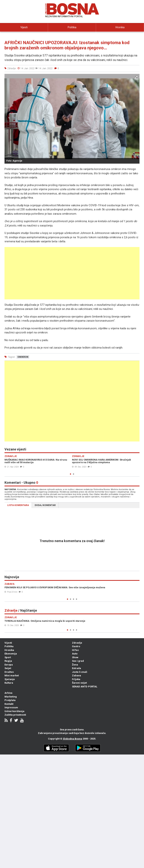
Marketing (11, 697)
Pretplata (10, 700)
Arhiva (8, 693)
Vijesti (24, 27)
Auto (75, 654)
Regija (8, 661)
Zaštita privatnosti (15, 715)
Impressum (11, 707)
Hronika (120, 27)
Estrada (76, 668)
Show (75, 657)
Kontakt (9, 704)
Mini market (12, 675)
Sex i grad (78, 661)
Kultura (9, 683)
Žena (75, 665)
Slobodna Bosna (72, 739)
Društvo (9, 672)
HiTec (75, 650)
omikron (23, 357)
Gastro (76, 646)
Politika (72, 27)
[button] (136, 77)
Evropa (9, 665)
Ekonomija (24, 36)
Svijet (8, 668)
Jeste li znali (80, 672)
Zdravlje (77, 643)
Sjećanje (10, 679)
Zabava (76, 675)
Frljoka (76, 679)
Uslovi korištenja (14, 711)
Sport (8, 657)
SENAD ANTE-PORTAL (85, 687)
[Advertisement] (72, 273)
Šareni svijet (79, 683)
